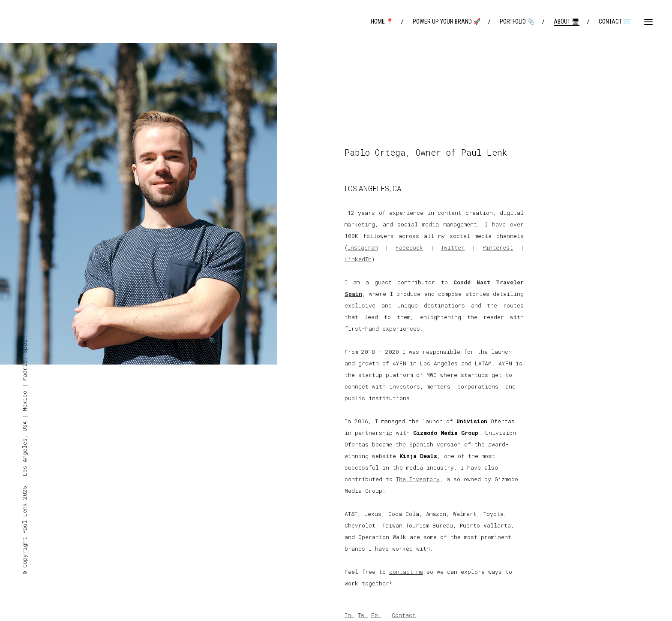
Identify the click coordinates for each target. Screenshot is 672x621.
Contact (404, 615)
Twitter (453, 247)
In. (349, 615)
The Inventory (418, 479)
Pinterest (498, 247)
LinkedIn (358, 259)
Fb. (376, 615)
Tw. (363, 615)
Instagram (363, 247)
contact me (406, 572)
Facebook (409, 247)
